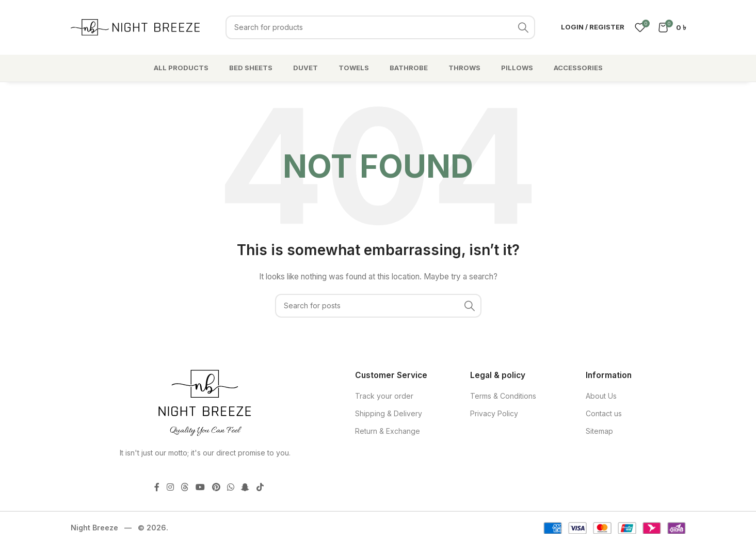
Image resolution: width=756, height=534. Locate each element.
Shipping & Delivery (389, 413)
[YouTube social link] (200, 487)
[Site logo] (135, 26)
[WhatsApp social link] (230, 487)
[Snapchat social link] (245, 487)
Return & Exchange (388, 431)
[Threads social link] (184, 487)
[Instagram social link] (170, 487)
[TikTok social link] (260, 487)
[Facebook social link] (157, 487)
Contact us (604, 413)
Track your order (384, 396)
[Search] (380, 27)
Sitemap (599, 431)
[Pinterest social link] (216, 487)
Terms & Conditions (503, 396)
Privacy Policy (494, 413)
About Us (601, 396)
